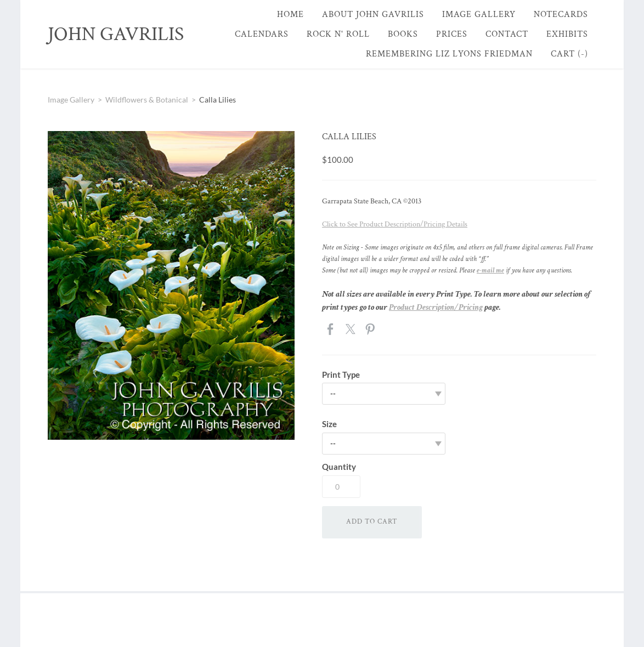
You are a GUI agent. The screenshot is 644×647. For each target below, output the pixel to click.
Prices (452, 34)
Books (403, 34)
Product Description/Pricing (436, 307)
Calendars (262, 34)
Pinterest (371, 330)
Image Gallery (479, 15)
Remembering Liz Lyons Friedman (449, 54)
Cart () (569, 54)
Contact (507, 34)
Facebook (331, 330)
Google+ (390, 329)
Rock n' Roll (338, 34)
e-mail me (490, 271)
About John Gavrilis (373, 15)
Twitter (351, 330)
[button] (372, 522)
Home (290, 15)
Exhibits (567, 34)
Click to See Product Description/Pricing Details (395, 224)
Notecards (561, 15)
